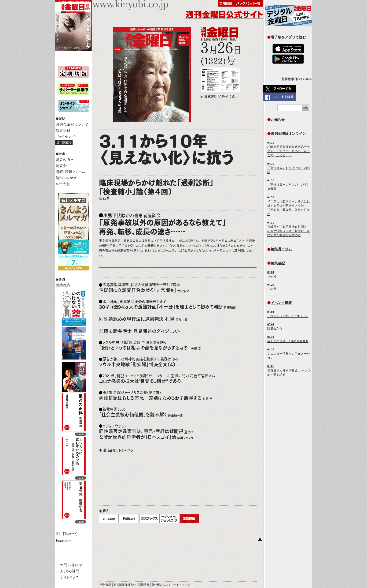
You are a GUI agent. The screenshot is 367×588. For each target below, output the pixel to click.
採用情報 (144, 585)
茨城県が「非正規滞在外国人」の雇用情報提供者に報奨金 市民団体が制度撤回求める (289, 231)
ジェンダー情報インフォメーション (289, 354)
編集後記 (278, 263)
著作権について (161, 585)
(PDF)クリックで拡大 (221, 96)
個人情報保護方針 (125, 585)
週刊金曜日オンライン (288, 133)
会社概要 (106, 585)
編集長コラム (281, 249)
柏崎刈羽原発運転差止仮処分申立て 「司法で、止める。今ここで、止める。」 (289, 151)
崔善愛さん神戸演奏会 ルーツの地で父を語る (289, 370)
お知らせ (278, 120)
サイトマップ (182, 585)
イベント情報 (281, 303)
